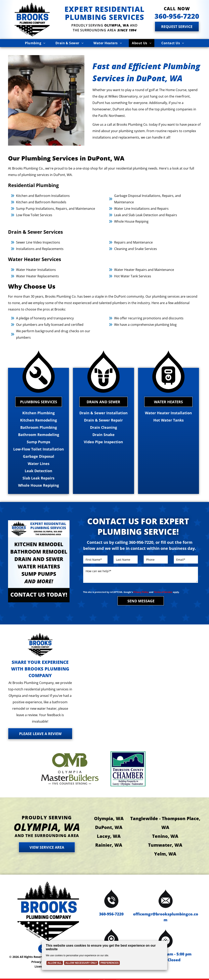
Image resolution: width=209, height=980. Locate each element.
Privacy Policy (141, 592)
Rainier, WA (109, 845)
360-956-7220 (111, 914)
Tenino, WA (165, 836)
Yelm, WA (165, 854)
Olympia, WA (109, 818)
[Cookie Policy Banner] (104, 955)
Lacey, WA (109, 836)
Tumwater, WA (165, 845)
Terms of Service (163, 592)
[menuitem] (35, 43)
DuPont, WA (109, 827)
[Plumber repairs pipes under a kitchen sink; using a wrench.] (46, 100)
